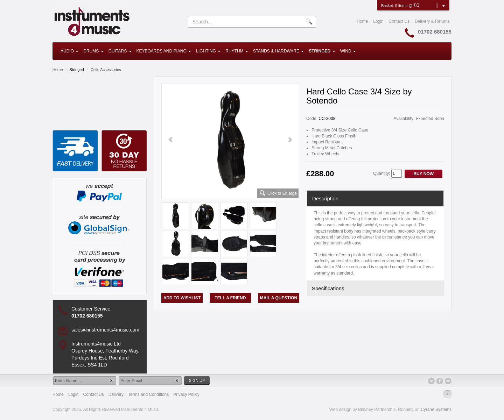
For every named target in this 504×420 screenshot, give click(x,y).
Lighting (208, 51)
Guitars (120, 51)
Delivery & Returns (432, 21)
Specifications (328, 288)
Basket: (388, 6)
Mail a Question (279, 298)
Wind (348, 51)
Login (378, 21)
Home (362, 21)
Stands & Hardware (278, 51)
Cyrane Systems (436, 410)
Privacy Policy (186, 394)
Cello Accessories (106, 70)
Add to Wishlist (182, 298)
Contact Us (399, 21)
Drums (93, 51)
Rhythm (237, 51)
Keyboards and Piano (164, 51)
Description (325, 198)
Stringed (322, 51)
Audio (69, 51)
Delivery (116, 394)
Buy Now (423, 174)
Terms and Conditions (148, 394)
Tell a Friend (230, 298)
